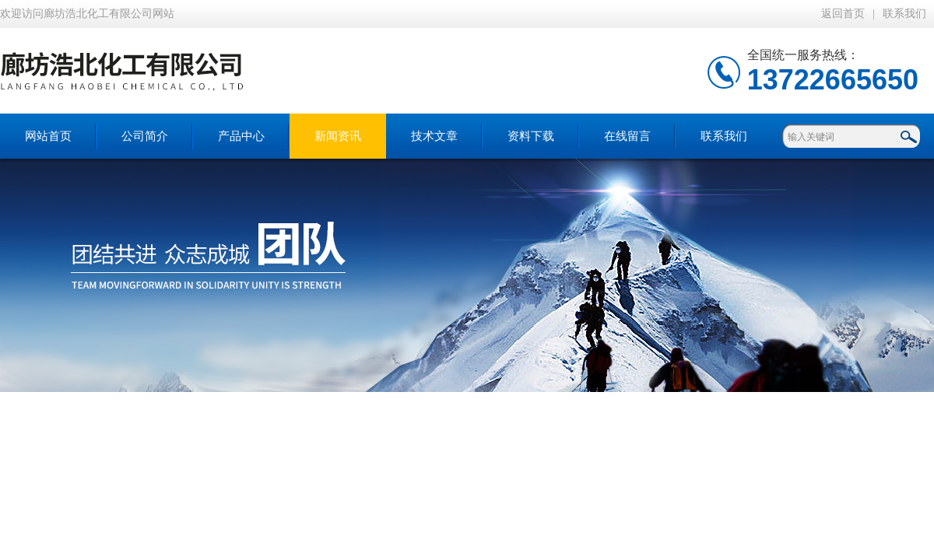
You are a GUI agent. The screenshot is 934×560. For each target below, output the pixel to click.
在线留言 (627, 136)
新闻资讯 (338, 136)
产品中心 (241, 136)
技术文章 (434, 136)
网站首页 (48, 136)
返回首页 (843, 14)
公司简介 (145, 136)
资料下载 (531, 136)
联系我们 (904, 14)
